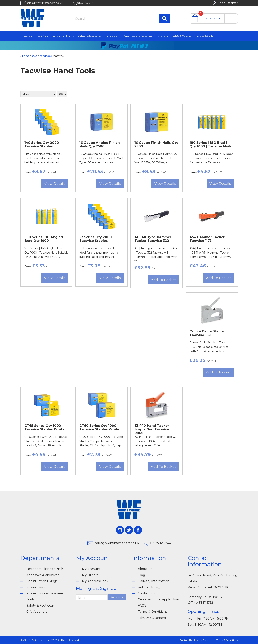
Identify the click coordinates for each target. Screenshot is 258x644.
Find (165, 19)
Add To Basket (163, 280)
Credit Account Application (158, 599)
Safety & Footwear (40, 606)
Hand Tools (162, 36)
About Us (145, 569)
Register (232, 3)
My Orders (90, 575)
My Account (91, 569)
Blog (141, 575)
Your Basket (213, 19)
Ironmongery (112, 36)
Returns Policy (149, 587)
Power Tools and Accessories (138, 36)
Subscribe (117, 597)
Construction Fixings (63, 36)
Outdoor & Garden (206, 36)
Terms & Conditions (152, 612)
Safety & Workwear (182, 36)
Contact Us (146, 593)
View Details (55, 184)
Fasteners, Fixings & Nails (35, 36)
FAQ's (142, 606)
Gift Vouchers (37, 612)
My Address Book (95, 581)
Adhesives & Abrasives (90, 36)
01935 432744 (85, 3)
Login (222, 3)
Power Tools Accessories (45, 593)
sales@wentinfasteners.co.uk (45, 3)
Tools (30, 599)
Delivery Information (154, 581)
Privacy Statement (152, 618)
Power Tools (36, 587)
